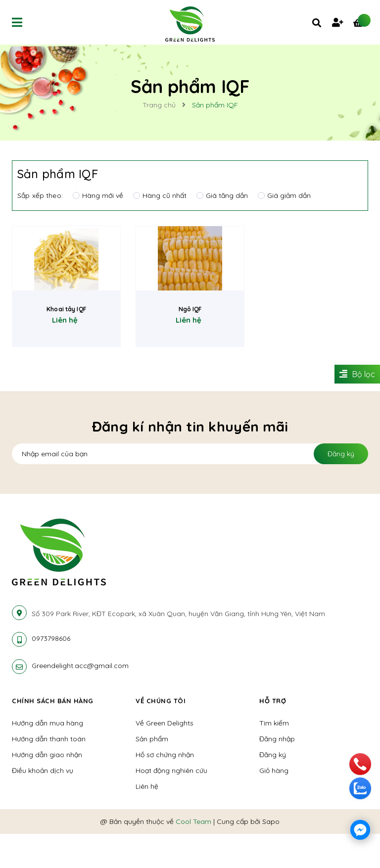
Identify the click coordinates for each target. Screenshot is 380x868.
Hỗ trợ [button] (273, 735)
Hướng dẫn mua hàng (47, 757)
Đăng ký (341, 488)
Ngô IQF (190, 352)
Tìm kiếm (274, 757)
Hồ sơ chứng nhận (165, 789)
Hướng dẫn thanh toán (49, 773)
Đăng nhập (277, 773)
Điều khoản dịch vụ (43, 805)
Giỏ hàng (274, 805)
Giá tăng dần (222, 195)
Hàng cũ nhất (160, 195)
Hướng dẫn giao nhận (47, 789)
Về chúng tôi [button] (161, 735)
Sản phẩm (152, 773)
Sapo (271, 856)
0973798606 (51, 673)
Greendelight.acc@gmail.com (80, 700)
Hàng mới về (98, 195)
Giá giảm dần (284, 195)
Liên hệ (147, 820)
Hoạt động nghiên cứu (171, 805)
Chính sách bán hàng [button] (54, 735)
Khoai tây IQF (66, 352)
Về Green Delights (165, 757)
